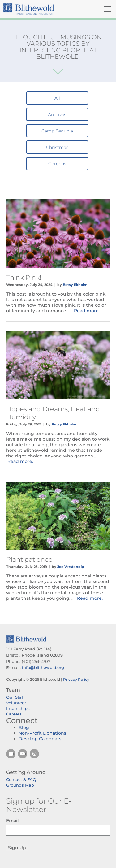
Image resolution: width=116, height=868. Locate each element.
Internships (18, 708)
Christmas (57, 147)
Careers (14, 714)
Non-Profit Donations (42, 733)
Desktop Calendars (40, 739)
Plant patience (29, 559)
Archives (57, 114)
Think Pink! (24, 277)
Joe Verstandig (71, 567)
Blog (24, 728)
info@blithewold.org (43, 667)
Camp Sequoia (57, 131)
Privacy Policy (76, 679)
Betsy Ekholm (75, 285)
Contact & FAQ (21, 779)
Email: (13, 821)
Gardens (57, 164)
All (57, 98)
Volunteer (16, 703)
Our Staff (15, 697)
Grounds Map (20, 785)
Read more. (87, 311)
